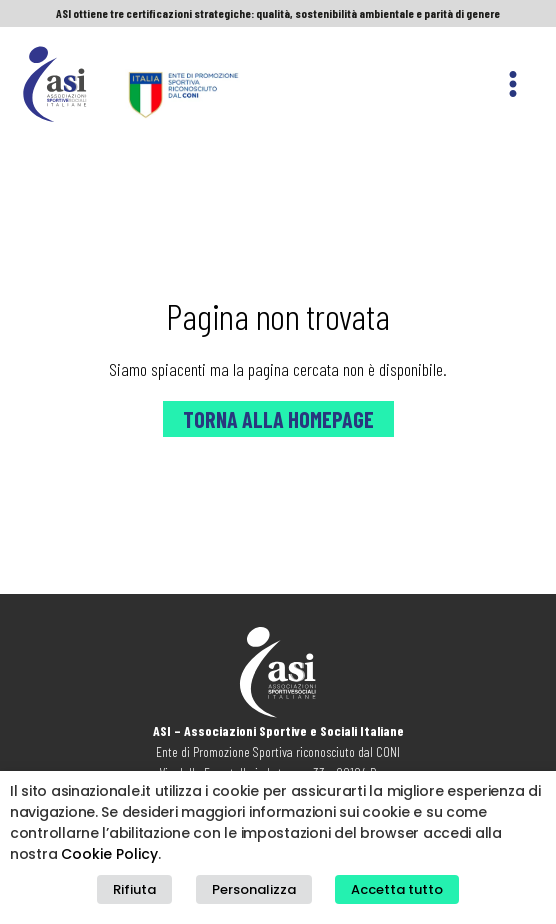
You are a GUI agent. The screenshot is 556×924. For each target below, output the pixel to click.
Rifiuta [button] (134, 889)
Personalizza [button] (254, 889)
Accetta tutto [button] (397, 889)
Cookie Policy (109, 854)
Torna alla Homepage (278, 419)
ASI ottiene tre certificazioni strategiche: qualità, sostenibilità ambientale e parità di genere (278, 13)
